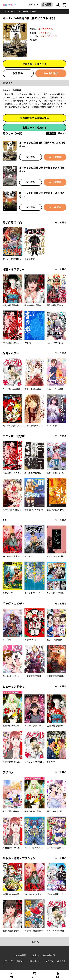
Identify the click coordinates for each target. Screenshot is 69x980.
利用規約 (34, 955)
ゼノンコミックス (49, 36)
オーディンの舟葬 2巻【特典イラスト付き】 (43, 168)
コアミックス (45, 33)
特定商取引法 (49, 955)
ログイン (33, 4)
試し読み (18, 73)
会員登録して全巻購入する (34, 118)
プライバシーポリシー (14, 961)
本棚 (57, 977)
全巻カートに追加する (34, 128)
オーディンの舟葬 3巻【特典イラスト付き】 (43, 193)
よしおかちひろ (46, 29)
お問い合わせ (34, 961)
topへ (34, 942)
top (5, 12)
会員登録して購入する (34, 64)
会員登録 (47, 4)
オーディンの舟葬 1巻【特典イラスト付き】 (43, 143)
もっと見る (61, 223)
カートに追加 (51, 73)
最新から (62, 133)
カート (34, 977)
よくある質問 (20, 955)
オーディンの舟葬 (29, 12)
